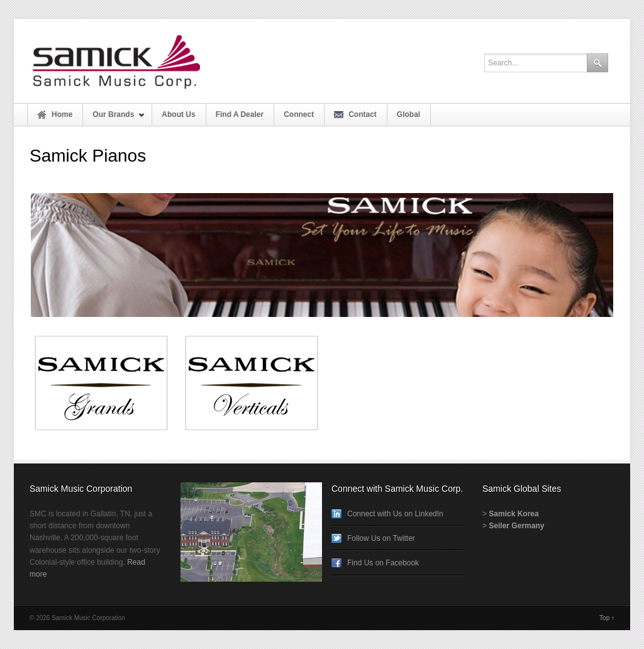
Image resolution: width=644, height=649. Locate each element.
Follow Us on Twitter (381, 538)
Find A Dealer (240, 114)
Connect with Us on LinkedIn (395, 514)
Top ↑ (607, 618)
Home (62, 114)
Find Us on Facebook (383, 563)
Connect (299, 114)
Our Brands (114, 118)
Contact (363, 114)
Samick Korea (514, 514)
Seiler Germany (516, 526)
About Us (178, 114)
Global (408, 114)
